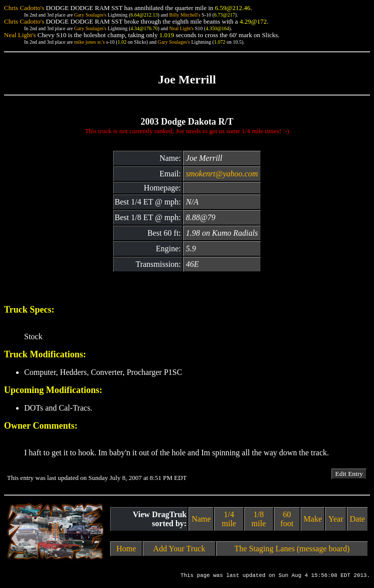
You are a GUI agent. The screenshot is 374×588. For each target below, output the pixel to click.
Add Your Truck (179, 549)
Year (336, 519)
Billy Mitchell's (184, 15)
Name (201, 519)
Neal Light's (181, 28)
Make (313, 519)
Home (126, 549)
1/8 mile (258, 519)
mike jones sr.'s (89, 42)
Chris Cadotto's (24, 8)
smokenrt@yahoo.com (222, 174)
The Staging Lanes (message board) (292, 549)
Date (357, 519)
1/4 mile (229, 519)
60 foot (287, 519)
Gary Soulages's (90, 15)
